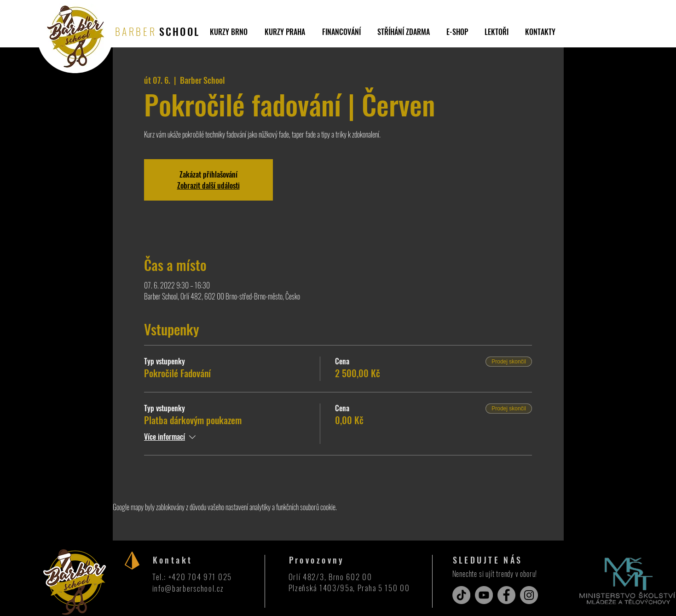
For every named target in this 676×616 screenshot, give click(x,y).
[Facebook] (506, 595)
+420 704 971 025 (200, 577)
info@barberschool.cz (188, 588)
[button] (404, 32)
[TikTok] (461, 595)
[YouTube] (484, 595)
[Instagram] (529, 595)
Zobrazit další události (208, 185)
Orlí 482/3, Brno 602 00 (330, 577)
